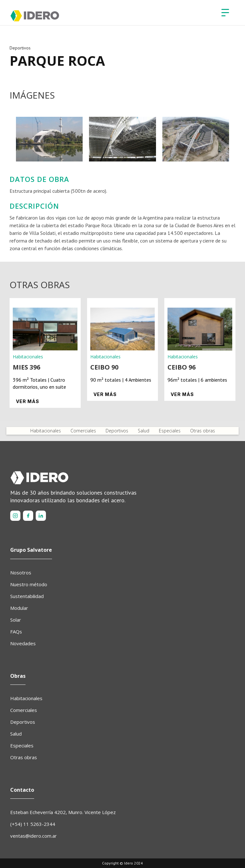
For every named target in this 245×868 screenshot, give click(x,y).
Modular (19, 608)
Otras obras (203, 431)
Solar (16, 620)
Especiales (170, 431)
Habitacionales (46, 431)
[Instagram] (15, 516)
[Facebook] (28, 516)
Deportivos (117, 431)
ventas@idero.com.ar (33, 836)
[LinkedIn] (41, 516)
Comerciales (83, 431)
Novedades (23, 643)
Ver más (28, 401)
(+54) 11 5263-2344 (33, 824)
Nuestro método (29, 584)
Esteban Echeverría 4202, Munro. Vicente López (63, 812)
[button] (225, 13)
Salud (144, 431)
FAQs (16, 632)
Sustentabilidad (27, 596)
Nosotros (21, 572)
